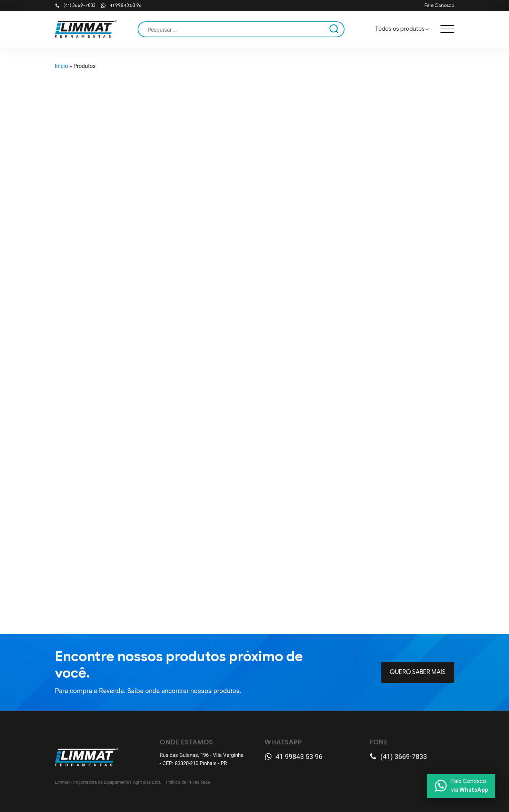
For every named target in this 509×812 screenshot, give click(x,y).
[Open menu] (447, 29)
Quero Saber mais (418, 672)
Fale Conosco (439, 5)
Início (61, 66)
